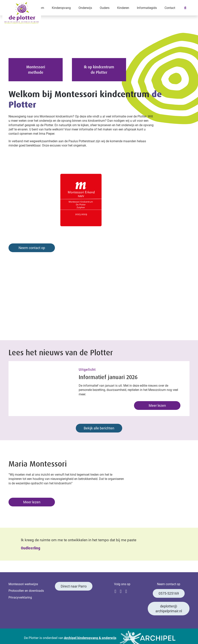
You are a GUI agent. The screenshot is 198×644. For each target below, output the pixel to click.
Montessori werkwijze (23, 584)
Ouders (105, 8)
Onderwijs (85, 8)
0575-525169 (169, 593)
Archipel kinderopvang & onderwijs (90, 638)
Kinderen (123, 8)
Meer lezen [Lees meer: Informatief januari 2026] (157, 405)
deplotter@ (169, 609)
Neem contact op (32, 248)
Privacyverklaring (20, 597)
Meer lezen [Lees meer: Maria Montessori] (32, 502)
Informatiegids (147, 8)
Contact (170, 8)
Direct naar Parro (74, 586)
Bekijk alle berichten (99, 428)
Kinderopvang (61, 8)
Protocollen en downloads (26, 590)
